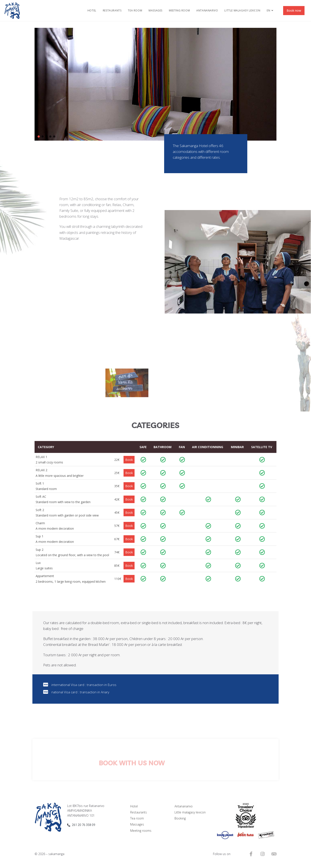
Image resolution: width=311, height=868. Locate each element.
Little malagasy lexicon (190, 812)
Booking (180, 818)
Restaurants (139, 812)
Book (129, 460)
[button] (39, 137)
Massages (137, 824)
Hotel (134, 806)
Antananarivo (184, 806)
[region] (155, 84)
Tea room (137, 818)
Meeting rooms (141, 831)
